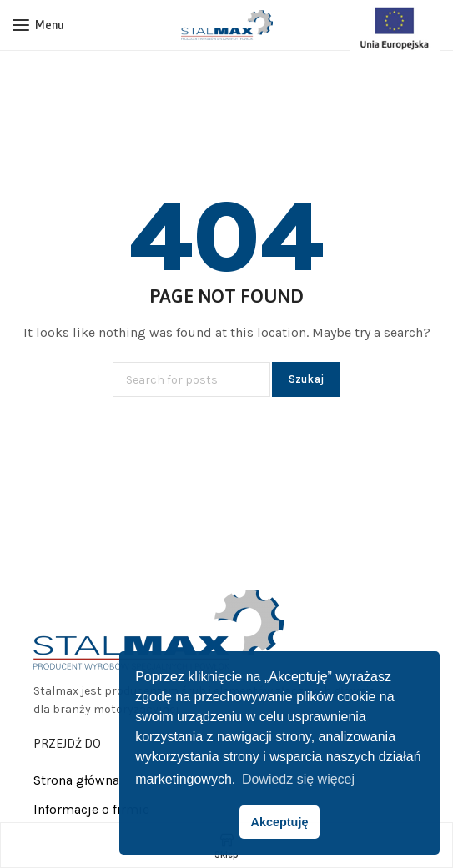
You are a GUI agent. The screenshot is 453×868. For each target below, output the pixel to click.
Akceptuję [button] (280, 822)
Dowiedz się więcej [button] (298, 779)
